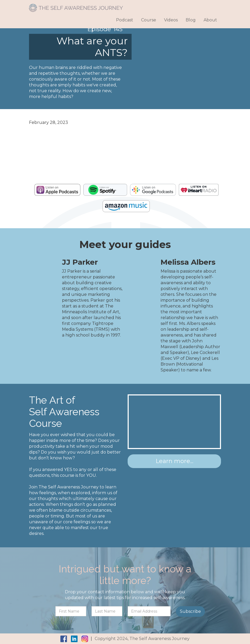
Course (149, 20)
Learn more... (174, 461)
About (210, 20)
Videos (171, 20)
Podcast (125, 20)
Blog (191, 20)
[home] (76, 6)
